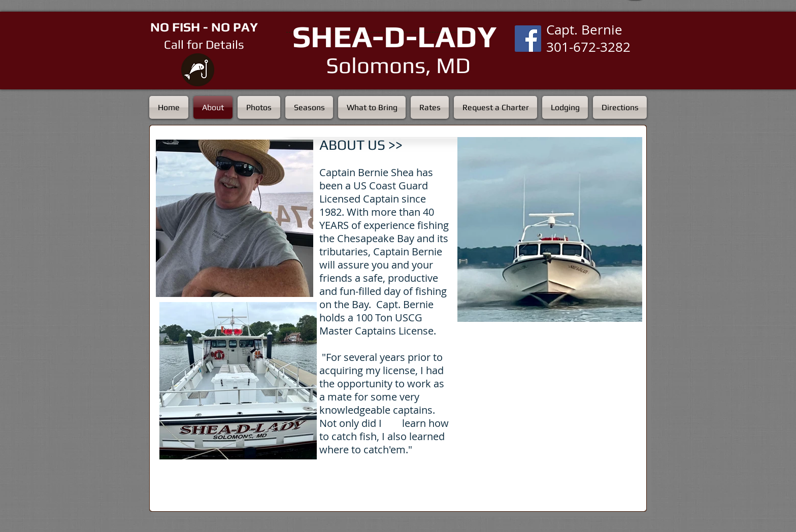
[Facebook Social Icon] (528, 39)
